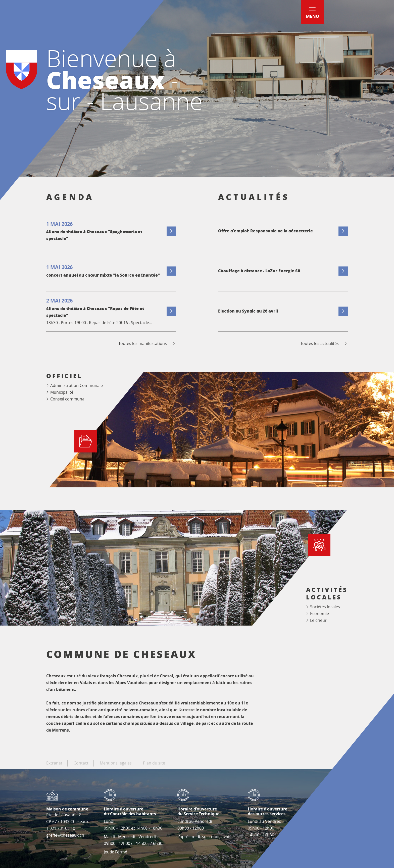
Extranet (54, 763)
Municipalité (62, 392)
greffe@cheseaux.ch (65, 835)
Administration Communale (77, 385)
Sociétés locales (325, 607)
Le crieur (318, 620)
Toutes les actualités (324, 344)
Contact (81, 763)
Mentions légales (116, 763)
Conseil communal (68, 399)
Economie (319, 614)
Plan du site (154, 763)
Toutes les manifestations (147, 344)
